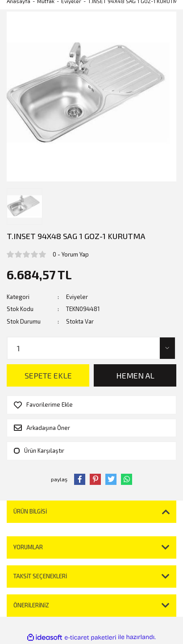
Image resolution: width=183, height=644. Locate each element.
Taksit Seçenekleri (40, 576)
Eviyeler (77, 297)
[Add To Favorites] (91, 405)
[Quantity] (91, 348)
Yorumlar (28, 547)
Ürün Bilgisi (30, 511)
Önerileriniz (31, 605)
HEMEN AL (135, 375)
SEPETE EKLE (48, 375)
